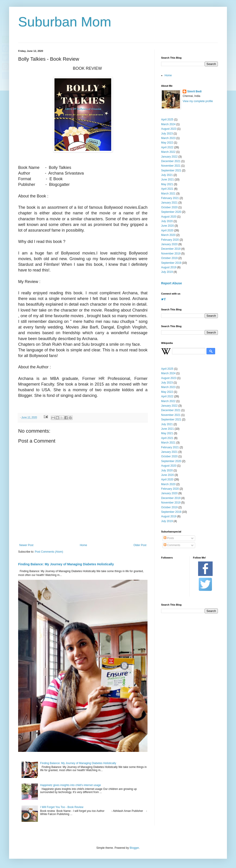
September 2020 (171, 212)
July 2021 (167, 175)
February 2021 (170, 198)
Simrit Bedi (194, 91)
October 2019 (169, 258)
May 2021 (167, 184)
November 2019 (171, 254)
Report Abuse (171, 283)
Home (84, 545)
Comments (172, 545)
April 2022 (167, 147)
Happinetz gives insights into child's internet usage (71, 785)
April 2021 (167, 189)
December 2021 (171, 161)
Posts (169, 538)
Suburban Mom (65, 22)
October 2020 (169, 207)
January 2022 (169, 157)
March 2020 (168, 235)
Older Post (140, 545)
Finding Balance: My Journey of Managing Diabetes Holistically (66, 564)
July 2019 (167, 272)
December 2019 (171, 249)
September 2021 (171, 170)
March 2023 (168, 138)
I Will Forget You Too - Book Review (62, 807)
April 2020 (167, 230)
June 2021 (167, 180)
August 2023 (169, 129)
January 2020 (169, 244)
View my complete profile (198, 101)
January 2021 (169, 203)
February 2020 (170, 240)
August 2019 (169, 267)
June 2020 (167, 226)
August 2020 (169, 217)
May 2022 (167, 143)
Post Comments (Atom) (49, 552)
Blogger (134, 848)
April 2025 (167, 120)
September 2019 (171, 263)
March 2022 (168, 152)
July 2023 (167, 134)
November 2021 (171, 166)
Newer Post (26, 545)
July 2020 (167, 221)
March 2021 (168, 194)
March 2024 (168, 124)
